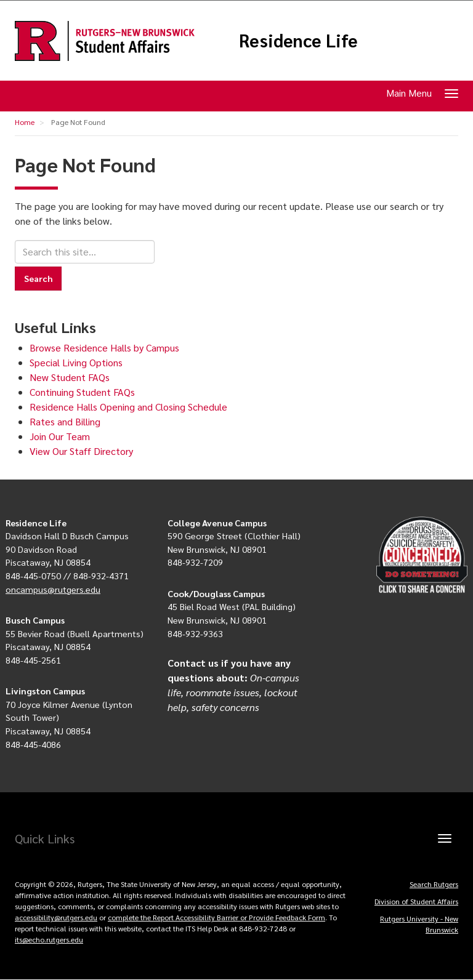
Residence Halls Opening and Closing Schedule (128, 407)
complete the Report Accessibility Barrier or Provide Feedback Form (216, 917)
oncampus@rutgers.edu (53, 589)
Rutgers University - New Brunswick (419, 924)
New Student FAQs (70, 377)
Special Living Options (76, 362)
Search (38, 278)
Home (25, 122)
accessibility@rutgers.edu (56, 917)
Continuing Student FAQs (82, 392)
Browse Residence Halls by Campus (104, 347)
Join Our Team (60, 436)
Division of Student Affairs (416, 901)
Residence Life (298, 41)
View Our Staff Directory (81, 451)
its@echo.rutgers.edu (49, 939)
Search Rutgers (434, 884)
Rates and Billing (65, 421)
